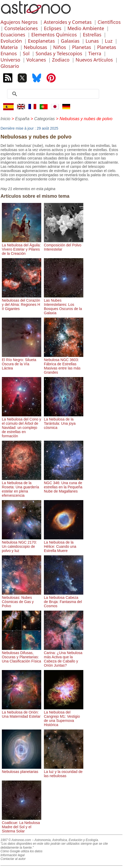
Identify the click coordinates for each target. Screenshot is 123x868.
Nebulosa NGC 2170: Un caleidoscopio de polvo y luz (22, 544)
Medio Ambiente (86, 28)
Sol (26, 53)
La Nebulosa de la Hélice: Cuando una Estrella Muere (64, 544)
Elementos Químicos (54, 35)
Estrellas (92, 35)
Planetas (81, 47)
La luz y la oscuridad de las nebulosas (64, 772)
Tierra (95, 53)
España (22, 119)
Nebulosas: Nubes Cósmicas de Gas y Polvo (22, 600)
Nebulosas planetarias (22, 770)
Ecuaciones (13, 35)
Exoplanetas (41, 41)
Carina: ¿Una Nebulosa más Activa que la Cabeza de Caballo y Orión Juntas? (64, 657)
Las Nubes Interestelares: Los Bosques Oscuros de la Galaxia (64, 305)
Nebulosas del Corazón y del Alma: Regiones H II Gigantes (22, 302)
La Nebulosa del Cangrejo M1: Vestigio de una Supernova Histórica (64, 716)
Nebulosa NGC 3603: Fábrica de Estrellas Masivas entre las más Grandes (64, 364)
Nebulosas (35, 47)
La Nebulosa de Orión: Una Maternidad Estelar (22, 712)
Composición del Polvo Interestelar (64, 245)
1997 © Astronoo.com (16, 840)
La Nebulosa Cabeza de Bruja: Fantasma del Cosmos (64, 600)
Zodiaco (61, 60)
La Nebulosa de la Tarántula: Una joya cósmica (64, 421)
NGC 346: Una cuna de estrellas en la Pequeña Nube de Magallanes (64, 485)
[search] (55, 94)
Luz (109, 41)
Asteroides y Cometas (68, 22)
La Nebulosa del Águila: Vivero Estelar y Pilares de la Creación (22, 247)
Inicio (5, 119)
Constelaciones (21, 28)
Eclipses (53, 28)
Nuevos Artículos (94, 60)
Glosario (10, 66)
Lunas (92, 41)
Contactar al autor (13, 859)
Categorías (44, 119)
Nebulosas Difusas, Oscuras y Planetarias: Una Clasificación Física (22, 655)
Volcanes (36, 60)
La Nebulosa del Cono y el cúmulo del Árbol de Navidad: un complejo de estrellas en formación (22, 425)
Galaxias (70, 41)
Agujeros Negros (19, 22)
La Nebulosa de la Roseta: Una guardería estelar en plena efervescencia (22, 487)
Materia (9, 47)
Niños (60, 47)
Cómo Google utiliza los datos (21, 851)
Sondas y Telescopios (59, 53)
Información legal (12, 855)
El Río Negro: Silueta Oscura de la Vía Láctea (22, 362)
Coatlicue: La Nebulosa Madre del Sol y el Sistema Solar (22, 825)
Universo (10, 60)
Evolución (11, 41)
